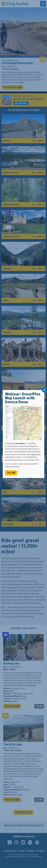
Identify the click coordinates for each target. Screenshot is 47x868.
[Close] (44, 390)
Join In (11, 473)
